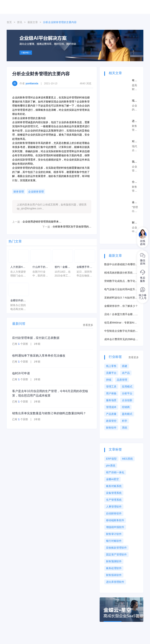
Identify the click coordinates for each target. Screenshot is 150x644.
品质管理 (122, 380)
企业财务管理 (36, 192)
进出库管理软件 (115, 582)
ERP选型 (111, 459)
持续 (109, 380)
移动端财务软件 (115, 520)
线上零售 (111, 366)
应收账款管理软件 (116, 548)
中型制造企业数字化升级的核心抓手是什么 (121, 331)
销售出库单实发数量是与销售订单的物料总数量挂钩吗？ (49, 413)
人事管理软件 (114, 507)
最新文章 (33, 22)
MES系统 (127, 459)
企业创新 (127, 400)
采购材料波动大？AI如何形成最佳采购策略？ (121, 298)
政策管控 (111, 421)
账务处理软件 (114, 568)
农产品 (126, 373)
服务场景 (111, 400)
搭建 (125, 366)
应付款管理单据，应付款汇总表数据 (36, 338)
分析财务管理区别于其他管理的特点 (72, 227)
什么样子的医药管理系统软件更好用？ (40, 267)
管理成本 (111, 407)
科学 (125, 421)
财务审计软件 (114, 534)
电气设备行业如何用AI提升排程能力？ (121, 290)
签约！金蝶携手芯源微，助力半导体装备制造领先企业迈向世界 (62, 267)
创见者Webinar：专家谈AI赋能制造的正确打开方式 (121, 323)
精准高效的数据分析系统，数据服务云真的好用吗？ (121, 273)
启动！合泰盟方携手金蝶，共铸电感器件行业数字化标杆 (121, 315)
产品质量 (111, 414)
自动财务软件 (114, 513)
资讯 (20, 22)
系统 (125, 428)
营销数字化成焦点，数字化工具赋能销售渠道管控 (121, 281)
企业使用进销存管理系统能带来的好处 (42, 222)
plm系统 (111, 466)
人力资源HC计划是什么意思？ (18, 267)
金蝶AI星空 (112, 479)
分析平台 (127, 393)
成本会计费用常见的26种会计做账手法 (121, 339)
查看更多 (88, 325)
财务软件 (111, 428)
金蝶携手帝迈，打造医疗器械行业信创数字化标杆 (84, 267)
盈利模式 (127, 414)
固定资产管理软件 (116, 554)
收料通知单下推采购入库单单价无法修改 (39, 356)
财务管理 (19, 192)
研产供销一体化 (115, 472)
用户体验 (111, 393)
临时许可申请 (21, 373)
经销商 (126, 407)
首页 (9, 22)
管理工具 (111, 387)
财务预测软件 (114, 561)
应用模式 (127, 387)
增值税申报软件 (115, 527)
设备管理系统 (114, 493)
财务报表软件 (114, 575)
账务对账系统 (114, 486)
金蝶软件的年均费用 (18, 301)
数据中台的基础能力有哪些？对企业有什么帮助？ (121, 265)
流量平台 (111, 373)
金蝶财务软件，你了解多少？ (121, 306)
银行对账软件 (114, 541)
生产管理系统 (114, 500)
